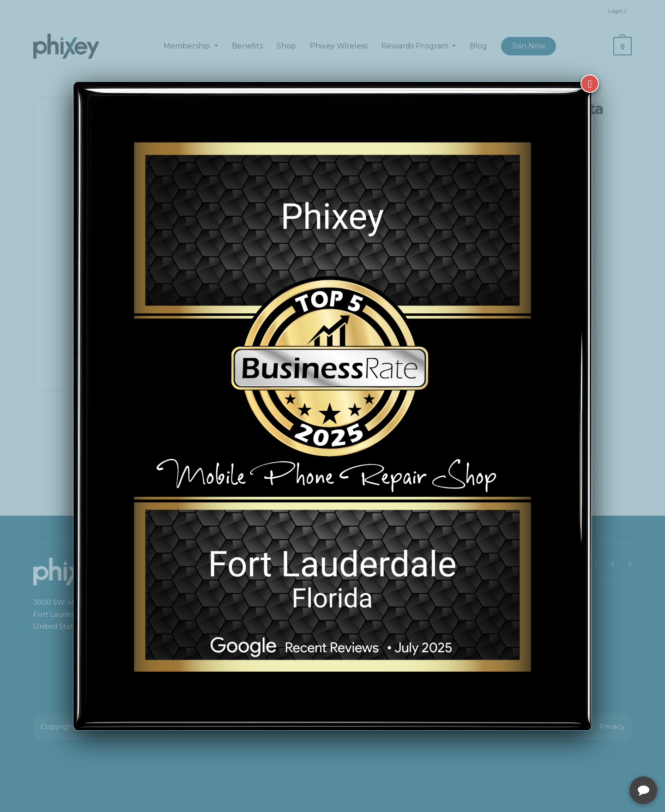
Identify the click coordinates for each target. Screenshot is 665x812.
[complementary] (598, 761)
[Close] (590, 84)
